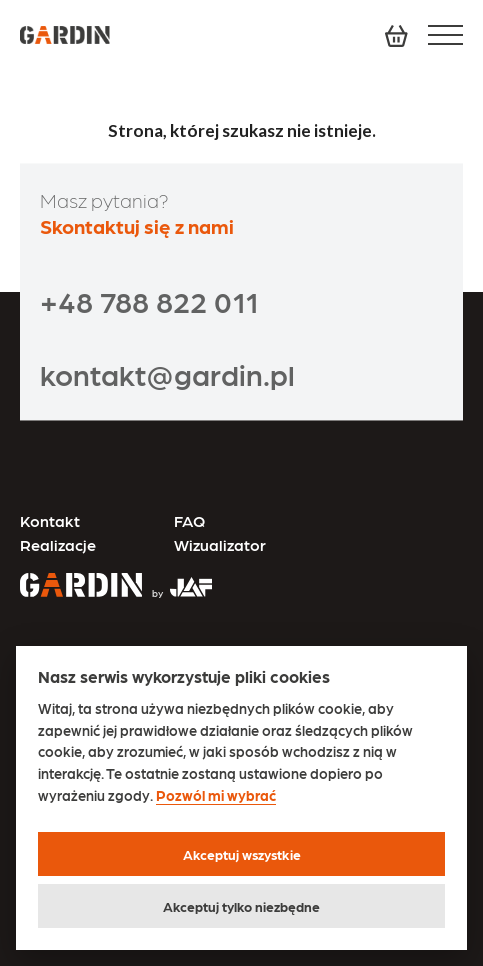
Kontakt (50, 520)
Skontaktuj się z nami (137, 226)
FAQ (189, 520)
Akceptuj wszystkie (242, 854)
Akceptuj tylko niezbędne (241, 906)
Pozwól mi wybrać (216, 795)
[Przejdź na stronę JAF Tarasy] (177, 579)
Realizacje (58, 544)
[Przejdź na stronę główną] (81, 587)
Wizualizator (220, 544)
